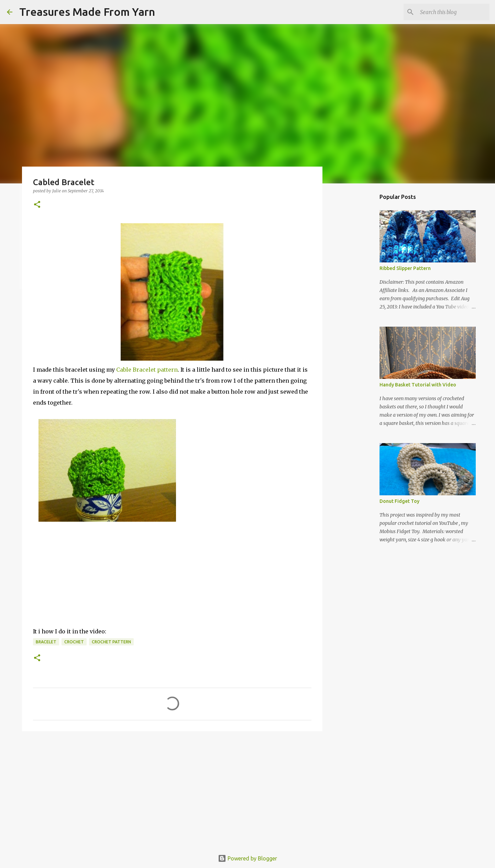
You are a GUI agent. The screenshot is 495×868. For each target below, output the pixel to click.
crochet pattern (111, 642)
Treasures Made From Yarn (87, 12)
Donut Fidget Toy (399, 501)
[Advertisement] (172, 790)
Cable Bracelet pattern (147, 370)
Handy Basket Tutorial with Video (418, 385)
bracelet (46, 642)
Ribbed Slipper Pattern (405, 268)
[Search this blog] (453, 12)
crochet (74, 642)
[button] (37, 205)
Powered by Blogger (247, 858)
